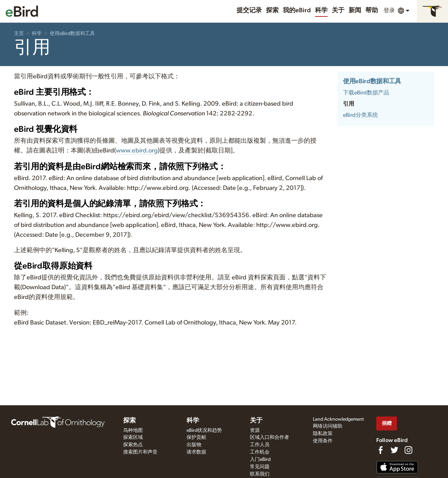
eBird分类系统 (360, 115)
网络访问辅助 (328, 426)
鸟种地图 (133, 430)
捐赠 (387, 423)
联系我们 (260, 474)
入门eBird (260, 459)
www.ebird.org (137, 151)
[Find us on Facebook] (380, 450)
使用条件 (323, 441)
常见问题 (260, 467)
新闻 (355, 10)
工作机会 (260, 452)
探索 (272, 10)
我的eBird (297, 10)
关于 (338, 10)
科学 (321, 10)
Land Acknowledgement (338, 419)
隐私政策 (323, 434)
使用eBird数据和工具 (72, 34)
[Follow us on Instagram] (408, 450)
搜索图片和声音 (140, 452)
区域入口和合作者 (269, 437)
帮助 (372, 10)
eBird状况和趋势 (204, 430)
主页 (19, 34)
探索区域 (133, 437)
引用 (349, 104)
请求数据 (196, 452)
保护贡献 (196, 437)
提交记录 (249, 10)
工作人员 (260, 445)
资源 (255, 430)
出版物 (194, 445)
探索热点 (133, 445)
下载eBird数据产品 (366, 93)
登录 (389, 10)
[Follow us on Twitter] (394, 450)
